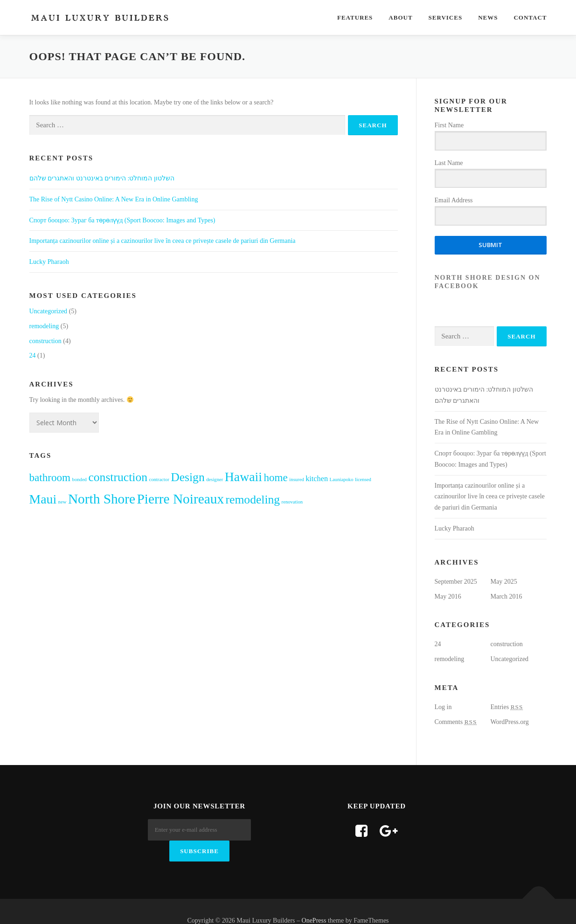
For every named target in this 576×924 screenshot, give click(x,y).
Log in (443, 707)
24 (33, 355)
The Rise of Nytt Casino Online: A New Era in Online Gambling (114, 199)
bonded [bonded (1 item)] (80, 479)
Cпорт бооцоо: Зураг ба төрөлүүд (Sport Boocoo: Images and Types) (122, 220)
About (400, 17)
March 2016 (507, 596)
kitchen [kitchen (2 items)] (317, 479)
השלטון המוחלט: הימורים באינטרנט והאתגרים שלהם (102, 178)
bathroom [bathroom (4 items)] (50, 477)
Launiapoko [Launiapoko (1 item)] (342, 479)
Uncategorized (49, 311)
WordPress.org (510, 722)
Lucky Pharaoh (49, 262)
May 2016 (448, 596)
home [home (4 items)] (276, 477)
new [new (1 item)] (62, 502)
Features (355, 17)
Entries (507, 707)
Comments (456, 722)
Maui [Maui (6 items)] (43, 499)
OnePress (314, 902)
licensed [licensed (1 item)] (363, 479)
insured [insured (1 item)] (296, 479)
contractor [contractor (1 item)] (159, 479)
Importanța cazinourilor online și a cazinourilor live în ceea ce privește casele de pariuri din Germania (163, 241)
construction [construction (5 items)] (118, 477)
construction (45, 341)
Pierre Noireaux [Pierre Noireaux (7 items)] (180, 499)
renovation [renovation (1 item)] (292, 502)
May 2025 (504, 582)
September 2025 (456, 582)
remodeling (44, 326)
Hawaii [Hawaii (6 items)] (243, 477)
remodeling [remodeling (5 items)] (253, 500)
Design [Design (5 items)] (188, 477)
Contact (530, 17)
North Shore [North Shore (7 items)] (102, 499)
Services (446, 17)
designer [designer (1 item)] (215, 479)
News (488, 17)
